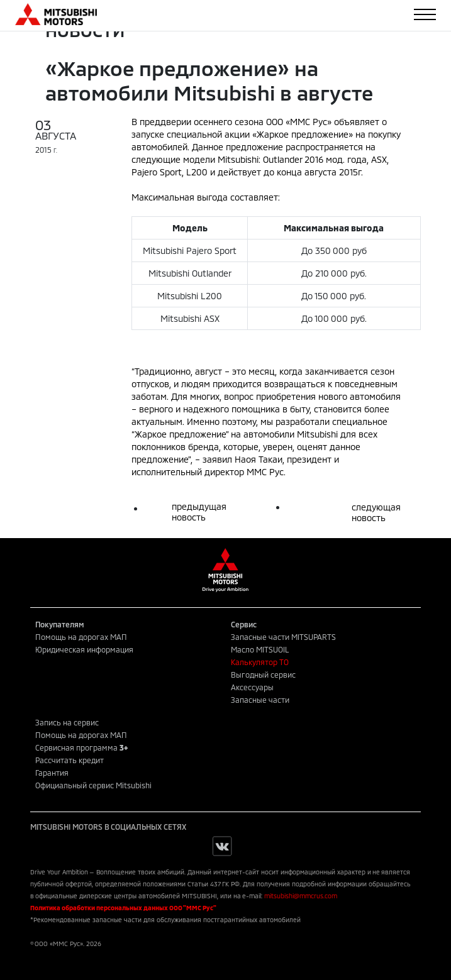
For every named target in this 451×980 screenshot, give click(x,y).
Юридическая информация (84, 649)
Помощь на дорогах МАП (81, 637)
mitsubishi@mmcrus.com (301, 896)
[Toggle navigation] (425, 14)
